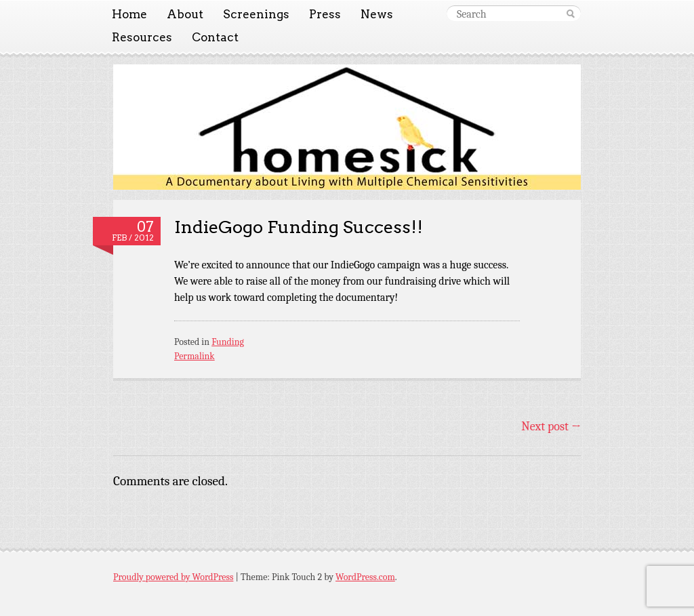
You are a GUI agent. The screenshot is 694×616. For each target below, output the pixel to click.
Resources (142, 37)
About (185, 14)
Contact (215, 37)
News (377, 14)
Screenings (256, 14)
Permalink (195, 356)
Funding (228, 342)
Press (325, 14)
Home (129, 14)
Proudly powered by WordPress (173, 577)
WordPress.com (365, 577)
